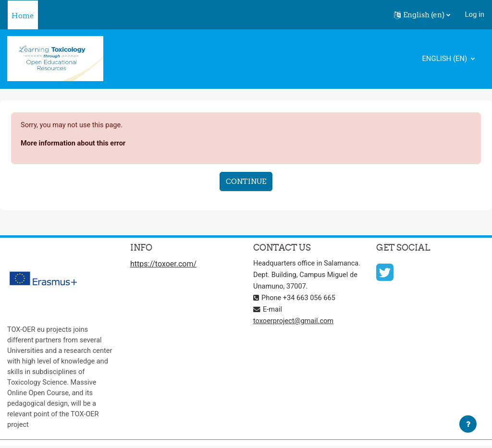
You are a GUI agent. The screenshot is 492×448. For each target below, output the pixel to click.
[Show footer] (468, 424)
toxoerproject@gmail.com (294, 333)
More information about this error (74, 144)
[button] (422, 15)
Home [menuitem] (23, 16)
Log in (475, 14)
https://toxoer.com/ (163, 265)
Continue (246, 182)
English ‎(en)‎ (445, 59)
